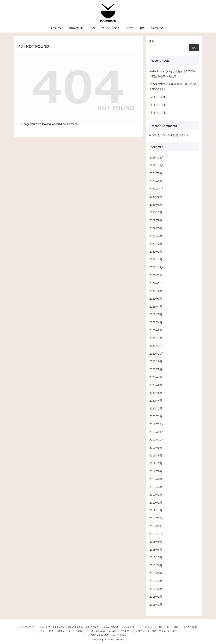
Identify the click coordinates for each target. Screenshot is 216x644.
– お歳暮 (78, 631)
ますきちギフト (129, 627)
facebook (113, 631)
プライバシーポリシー (170, 631)
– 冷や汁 (40, 631)
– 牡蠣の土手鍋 (162, 627)
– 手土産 (89, 631)
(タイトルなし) (158, 97)
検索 (151, 41)
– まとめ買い (146, 627)
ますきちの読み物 (110, 627)
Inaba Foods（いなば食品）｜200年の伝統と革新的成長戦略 (173, 74)
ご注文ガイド (127, 631)
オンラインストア (26, 627)
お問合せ (140, 631)
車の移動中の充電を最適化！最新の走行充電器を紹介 (174, 87)
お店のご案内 (92, 627)
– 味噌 (175, 627)
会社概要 (152, 631)
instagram (101, 631)
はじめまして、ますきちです (51, 627)
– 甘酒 (50, 631)
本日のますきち (75, 627)
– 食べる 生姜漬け (190, 627)
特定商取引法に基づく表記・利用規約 (108, 635)
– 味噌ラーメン (64, 631)
